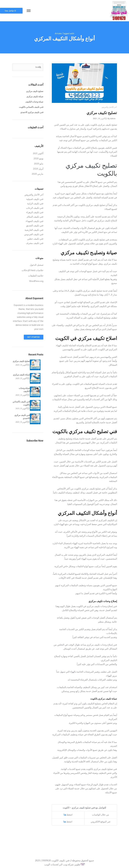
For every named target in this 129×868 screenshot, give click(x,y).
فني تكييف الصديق (35, 224)
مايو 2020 (39, 162)
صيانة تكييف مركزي (35, 95)
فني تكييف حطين (35, 238)
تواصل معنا (23, 10)
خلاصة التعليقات (36, 274)
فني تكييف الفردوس (34, 233)
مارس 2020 (38, 173)
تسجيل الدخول (37, 264)
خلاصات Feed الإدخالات (32, 269)
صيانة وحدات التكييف (34, 100)
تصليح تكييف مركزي (102, 111)
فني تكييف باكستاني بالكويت (31, 106)
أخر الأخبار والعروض (109, 106)
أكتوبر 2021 (38, 152)
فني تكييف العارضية (34, 229)
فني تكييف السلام (35, 216)
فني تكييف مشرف (35, 242)
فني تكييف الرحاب (35, 207)
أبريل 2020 (38, 167)
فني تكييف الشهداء (35, 220)
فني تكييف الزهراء (35, 211)
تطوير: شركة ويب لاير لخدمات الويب (62, 863)
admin (113, 117)
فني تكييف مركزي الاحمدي (32, 111)
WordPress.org (36, 280)
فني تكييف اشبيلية (35, 198)
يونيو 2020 (38, 157)
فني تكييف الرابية (35, 202)
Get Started (33, 336)
